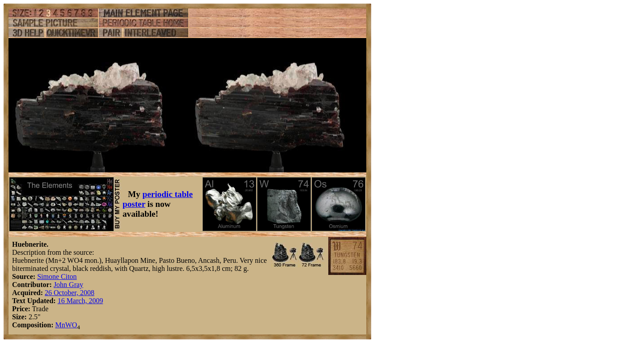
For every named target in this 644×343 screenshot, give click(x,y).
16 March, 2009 (80, 301)
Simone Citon (57, 277)
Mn (60, 325)
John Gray (68, 285)
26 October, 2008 (70, 293)
